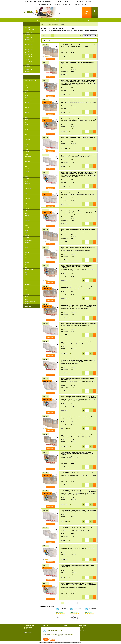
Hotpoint (27, 169)
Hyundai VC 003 (29, 32)
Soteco (26, 260)
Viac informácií (50, 59)
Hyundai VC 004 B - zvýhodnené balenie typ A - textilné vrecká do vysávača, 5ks (78, 510)
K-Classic (27, 179)
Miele (26, 203)
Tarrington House (29, 270)
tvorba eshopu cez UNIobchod (61, 643)
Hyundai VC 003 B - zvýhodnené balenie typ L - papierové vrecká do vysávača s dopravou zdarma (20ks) (78, 287)
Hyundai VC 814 (29, 67)
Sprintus (27, 262)
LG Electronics (28, 189)
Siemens (27, 255)
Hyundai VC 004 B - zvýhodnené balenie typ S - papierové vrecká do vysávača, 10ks (78, 435)
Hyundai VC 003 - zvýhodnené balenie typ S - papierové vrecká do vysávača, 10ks (77, 63)
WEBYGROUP (79, 643)
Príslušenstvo (49, 20)
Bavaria (26, 90)
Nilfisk (26, 213)
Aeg (26, 83)
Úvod (26, 20)
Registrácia (82, 629)
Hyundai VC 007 (29, 49)
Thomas (27, 277)
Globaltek (27, 147)
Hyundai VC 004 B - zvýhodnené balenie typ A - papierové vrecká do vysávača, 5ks (78, 417)
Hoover (26, 166)
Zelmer (26, 299)
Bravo (26, 98)
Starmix (26, 265)
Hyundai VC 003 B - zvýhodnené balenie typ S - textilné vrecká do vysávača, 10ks (77, 342)
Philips (26, 225)
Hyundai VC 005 (29, 45)
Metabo (26, 201)
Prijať (46, 639)
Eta (25, 132)
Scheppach (27, 245)
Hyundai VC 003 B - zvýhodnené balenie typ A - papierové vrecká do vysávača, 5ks (78, 230)
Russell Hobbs (28, 240)
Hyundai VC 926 (29, 72)
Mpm (26, 211)
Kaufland (27, 174)
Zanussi (27, 297)
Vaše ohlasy (86, 20)
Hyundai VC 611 (29, 59)
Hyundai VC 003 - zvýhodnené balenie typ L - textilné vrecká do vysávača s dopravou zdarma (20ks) (77, 193)
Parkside (27, 223)
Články (57, 20)
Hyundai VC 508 (29, 57)
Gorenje (27, 149)
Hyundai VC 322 (29, 54)
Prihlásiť (81, 627)
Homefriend (27, 161)
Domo (26, 117)
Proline (26, 230)
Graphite (27, 152)
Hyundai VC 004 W (29, 42)
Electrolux (27, 130)
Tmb (26, 280)
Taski (26, 272)
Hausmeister (28, 157)
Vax (26, 287)
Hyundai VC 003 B (29, 35)
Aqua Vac (27, 88)
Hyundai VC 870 (29, 69)
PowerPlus (27, 228)
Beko (26, 93)
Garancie (78, 20)
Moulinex (27, 208)
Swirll (26, 267)
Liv (25, 191)
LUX (26, 193)
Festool (26, 137)
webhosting (69, 643)
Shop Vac (27, 252)
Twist (26, 282)
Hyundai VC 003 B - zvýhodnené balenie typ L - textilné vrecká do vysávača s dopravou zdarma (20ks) (78, 379)
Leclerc (26, 186)
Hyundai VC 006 (29, 47)
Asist (26, 85)
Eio (25, 127)
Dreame (27, 120)
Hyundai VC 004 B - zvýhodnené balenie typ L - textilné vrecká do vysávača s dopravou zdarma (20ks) (78, 566)
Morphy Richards (29, 206)
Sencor (26, 248)
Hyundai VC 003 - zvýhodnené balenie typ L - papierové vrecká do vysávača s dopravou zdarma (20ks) (78, 100)
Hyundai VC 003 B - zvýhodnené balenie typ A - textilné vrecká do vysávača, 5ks (78, 324)
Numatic (27, 216)
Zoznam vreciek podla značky (37, 20)
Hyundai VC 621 (29, 64)
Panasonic (27, 221)
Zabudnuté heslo (83, 631)
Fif (25, 142)
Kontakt (93, 20)
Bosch (26, 95)
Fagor (26, 134)
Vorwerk (27, 292)
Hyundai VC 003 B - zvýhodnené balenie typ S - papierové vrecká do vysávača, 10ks (78, 248)
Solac (26, 257)
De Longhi (27, 112)
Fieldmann (27, 139)
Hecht (26, 159)
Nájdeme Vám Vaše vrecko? (67, 20)
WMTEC (27, 294)
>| (76, 603)
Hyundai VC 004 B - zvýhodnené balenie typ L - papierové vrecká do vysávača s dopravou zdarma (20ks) (78, 473)
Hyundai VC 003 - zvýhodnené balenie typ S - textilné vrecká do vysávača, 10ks (78, 155)
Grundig (27, 154)
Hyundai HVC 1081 (29, 30)
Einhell (26, 125)
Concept (27, 107)
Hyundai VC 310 (29, 52)
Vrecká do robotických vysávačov (30, 302)
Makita (26, 196)
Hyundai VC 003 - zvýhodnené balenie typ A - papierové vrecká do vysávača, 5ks (78, 45)
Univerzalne (27, 284)
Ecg (26, 122)
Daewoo (27, 110)
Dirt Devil (27, 115)
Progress (27, 235)
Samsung (27, 243)
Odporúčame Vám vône (30, 80)
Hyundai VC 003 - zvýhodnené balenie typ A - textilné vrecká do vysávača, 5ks (78, 137)
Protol (26, 233)
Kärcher (27, 176)
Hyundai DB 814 (29, 27)
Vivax (26, 289)
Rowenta (27, 238)
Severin (26, 250)
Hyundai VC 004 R (29, 40)
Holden (26, 164)
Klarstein (27, 181)
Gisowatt (27, 144)
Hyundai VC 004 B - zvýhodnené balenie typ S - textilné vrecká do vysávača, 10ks (77, 528)
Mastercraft (27, 198)
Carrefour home (28, 100)
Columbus (27, 105)
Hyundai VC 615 (29, 62)
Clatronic (27, 102)
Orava (26, 218)
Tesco (26, 275)
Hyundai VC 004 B (29, 37)
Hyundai (27, 171)
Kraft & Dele (28, 184)
